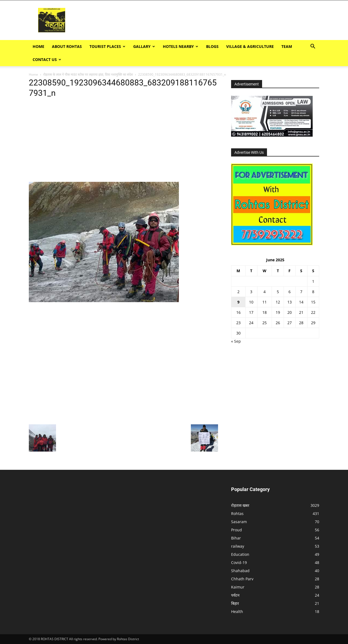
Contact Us (47, 59)
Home (38, 46)
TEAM (287, 46)
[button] (313, 47)
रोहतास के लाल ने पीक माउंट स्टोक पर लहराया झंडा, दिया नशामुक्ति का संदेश (88, 74)
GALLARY (144, 46)
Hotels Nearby (181, 46)
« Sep (236, 341)
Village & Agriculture (250, 46)
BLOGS (212, 46)
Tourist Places (107, 46)
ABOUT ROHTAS (67, 46)
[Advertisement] (244, 20)
